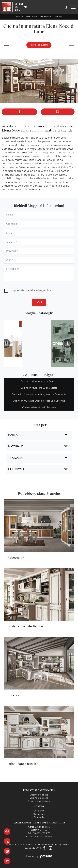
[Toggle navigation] (73, 7)
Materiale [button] (16, 446)
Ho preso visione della (31, 290)
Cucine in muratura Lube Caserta (39, 388)
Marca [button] (13, 435)
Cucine (27, 17)
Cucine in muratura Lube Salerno (39, 381)
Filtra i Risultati (39, 45)
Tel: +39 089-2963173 (39, 833)
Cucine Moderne (39, 795)
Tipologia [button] (15, 458)
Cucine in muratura (39, 801)
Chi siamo (39, 811)
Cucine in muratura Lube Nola (39, 407)
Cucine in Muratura (41, 17)
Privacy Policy (43, 290)
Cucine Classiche (39, 798)
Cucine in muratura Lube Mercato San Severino (39, 401)
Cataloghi (39, 817)
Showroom (39, 814)
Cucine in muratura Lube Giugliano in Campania (39, 394)
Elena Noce (57, 17)
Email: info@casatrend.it (39, 836)
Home (19, 17)
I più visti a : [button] (17, 469)
